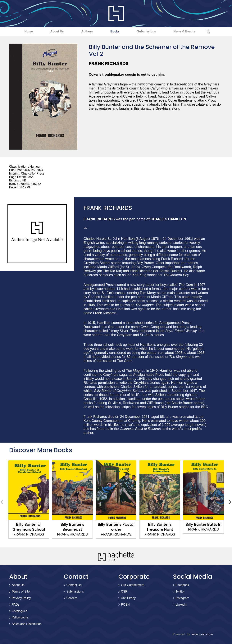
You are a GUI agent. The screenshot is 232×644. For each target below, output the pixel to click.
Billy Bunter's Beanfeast (72, 527)
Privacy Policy (21, 598)
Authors (86, 31)
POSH (125, 605)
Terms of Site (21, 592)
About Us (54, 31)
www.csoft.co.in (202, 634)
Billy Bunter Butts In (203, 525)
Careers (72, 598)
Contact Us (74, 585)
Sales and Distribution (27, 624)
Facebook (182, 585)
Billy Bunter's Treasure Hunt (160, 527)
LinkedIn (182, 605)
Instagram (182, 598)
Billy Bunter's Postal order (116, 527)
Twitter (180, 592)
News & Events (189, 31)
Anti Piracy (128, 598)
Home (24, 31)
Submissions (149, 31)
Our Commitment (133, 585)
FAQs (16, 605)
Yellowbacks (20, 618)
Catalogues (20, 611)
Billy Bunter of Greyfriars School (29, 527)
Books (116, 31)
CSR (124, 592)
